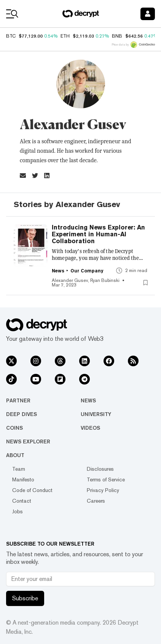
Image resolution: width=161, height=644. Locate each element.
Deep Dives (22, 414)
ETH (65, 36)
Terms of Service (106, 479)
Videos (90, 428)
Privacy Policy (103, 490)
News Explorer (28, 441)
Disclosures (100, 469)
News (88, 400)
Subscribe (25, 598)
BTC (11, 36)
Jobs (18, 511)
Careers (96, 501)
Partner (18, 400)
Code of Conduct (32, 490)
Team (19, 469)
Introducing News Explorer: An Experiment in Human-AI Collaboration (98, 234)
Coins (14, 428)
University (96, 414)
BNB (117, 36)
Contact (22, 501)
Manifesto (23, 479)
